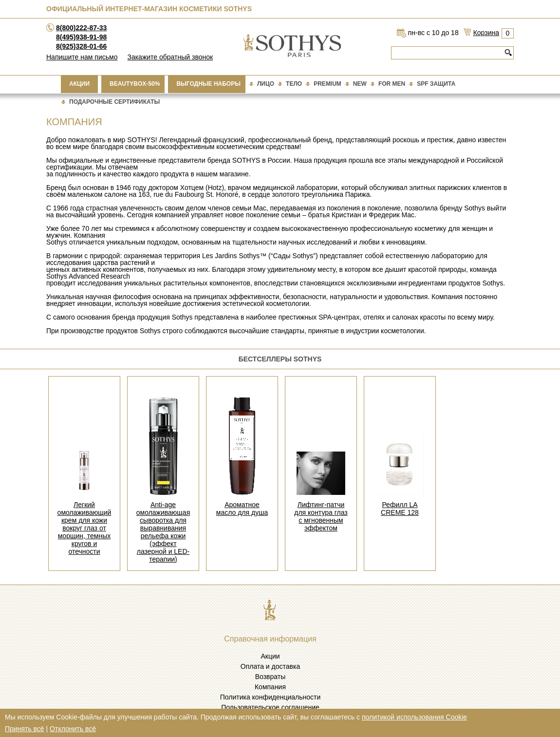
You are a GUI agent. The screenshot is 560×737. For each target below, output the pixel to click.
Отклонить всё (73, 729)
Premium (327, 84)
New (360, 84)
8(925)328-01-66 (81, 46)
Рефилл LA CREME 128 (400, 509)
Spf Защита (436, 84)
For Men (392, 84)
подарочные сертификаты (114, 102)
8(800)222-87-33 (81, 28)
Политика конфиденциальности (271, 697)
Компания (270, 687)
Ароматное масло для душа (242, 509)
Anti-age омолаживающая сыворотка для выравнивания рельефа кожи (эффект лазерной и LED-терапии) (163, 532)
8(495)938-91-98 (81, 37)
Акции (79, 84)
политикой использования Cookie (414, 717)
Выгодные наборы (208, 84)
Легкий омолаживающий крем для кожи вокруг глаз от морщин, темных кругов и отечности (84, 528)
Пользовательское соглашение (270, 707)
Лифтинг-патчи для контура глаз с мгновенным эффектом (321, 516)
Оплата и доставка (270, 666)
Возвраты (271, 677)
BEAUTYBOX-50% (135, 84)
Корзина (486, 33)
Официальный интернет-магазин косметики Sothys (149, 9)
